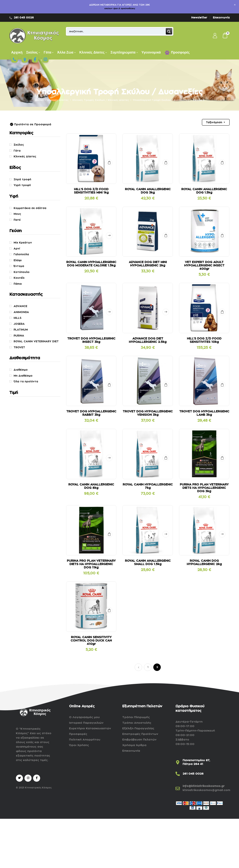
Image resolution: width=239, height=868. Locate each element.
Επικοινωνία (221, 18)
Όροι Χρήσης (79, 745)
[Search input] (117, 31)
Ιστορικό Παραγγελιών (86, 723)
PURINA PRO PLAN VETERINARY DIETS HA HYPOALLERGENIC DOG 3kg (204, 488)
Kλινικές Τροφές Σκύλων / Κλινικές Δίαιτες (101, 100)
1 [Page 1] (148, 667)
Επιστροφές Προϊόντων (140, 734)
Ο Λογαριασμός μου (84, 717)
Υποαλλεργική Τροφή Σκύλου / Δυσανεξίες (161, 100)
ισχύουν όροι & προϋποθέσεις (120, 8)
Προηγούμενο (138, 667)
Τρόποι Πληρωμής (136, 717)
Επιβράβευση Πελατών (139, 740)
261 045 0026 (24, 18)
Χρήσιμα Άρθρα (134, 745)
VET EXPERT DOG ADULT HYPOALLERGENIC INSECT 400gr (204, 265)
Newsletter (199, 18)
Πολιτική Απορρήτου (85, 740)
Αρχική (39, 100)
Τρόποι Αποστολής (137, 723)
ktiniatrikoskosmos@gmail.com (206, 790)
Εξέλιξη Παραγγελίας (138, 728)
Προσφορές (78, 734)
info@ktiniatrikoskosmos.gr (204, 786)
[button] (225, 36)
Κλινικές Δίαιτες (58, 100)
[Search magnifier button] (169, 31)
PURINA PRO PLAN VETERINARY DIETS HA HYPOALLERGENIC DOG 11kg (91, 564)
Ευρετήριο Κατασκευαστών (90, 728)
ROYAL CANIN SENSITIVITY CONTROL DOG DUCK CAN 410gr (91, 641)
